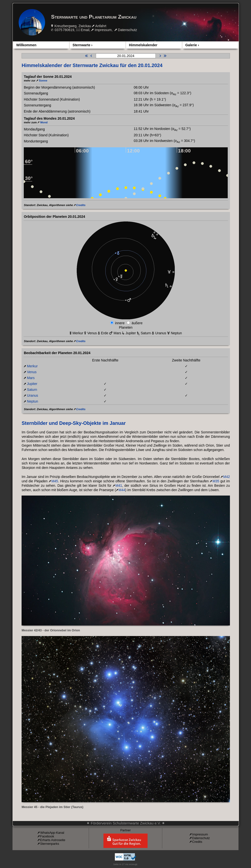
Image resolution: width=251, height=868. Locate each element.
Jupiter (32, 384)
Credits (81, 205)
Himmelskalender (143, 45)
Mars (31, 378)
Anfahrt (101, 26)
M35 (216, 481)
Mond (44, 122)
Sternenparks (50, 844)
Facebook (47, 836)
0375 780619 (64, 30)
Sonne (43, 81)
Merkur (32, 366)
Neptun (32, 401)
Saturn (32, 390)
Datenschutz (127, 30)
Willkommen (26, 45)
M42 (227, 477)
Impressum (103, 30)
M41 (119, 486)
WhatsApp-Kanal (52, 833)
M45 (55, 481)
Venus (32, 372)
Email (85, 30)
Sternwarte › (82, 45)
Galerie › (192, 45)
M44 (122, 490)
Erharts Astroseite (53, 840)
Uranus (32, 395)
